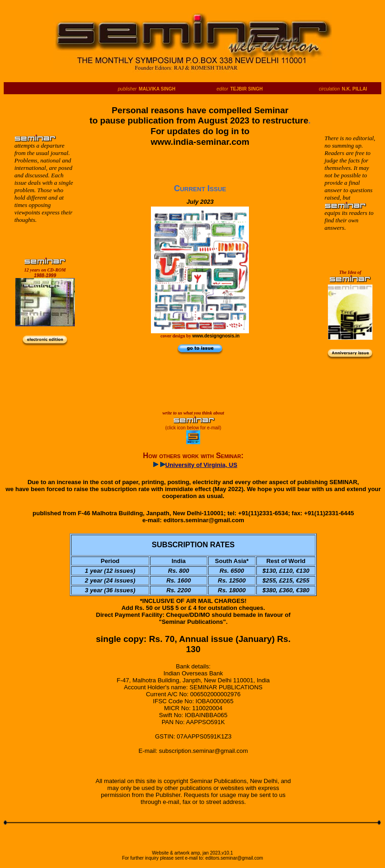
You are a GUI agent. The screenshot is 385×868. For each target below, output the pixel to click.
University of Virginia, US (201, 465)
